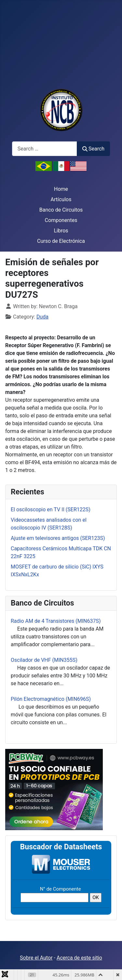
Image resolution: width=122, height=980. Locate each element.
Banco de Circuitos (61, 210)
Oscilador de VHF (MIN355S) (44, 660)
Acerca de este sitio (79, 958)
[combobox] (45, 149)
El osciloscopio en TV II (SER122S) (51, 510)
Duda (42, 317)
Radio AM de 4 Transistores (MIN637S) (56, 621)
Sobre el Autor (36, 958)
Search (93, 149)
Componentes (61, 220)
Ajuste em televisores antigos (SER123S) (58, 538)
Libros (61, 231)
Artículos (61, 199)
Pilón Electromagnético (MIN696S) (51, 699)
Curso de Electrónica (61, 241)
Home (61, 189)
